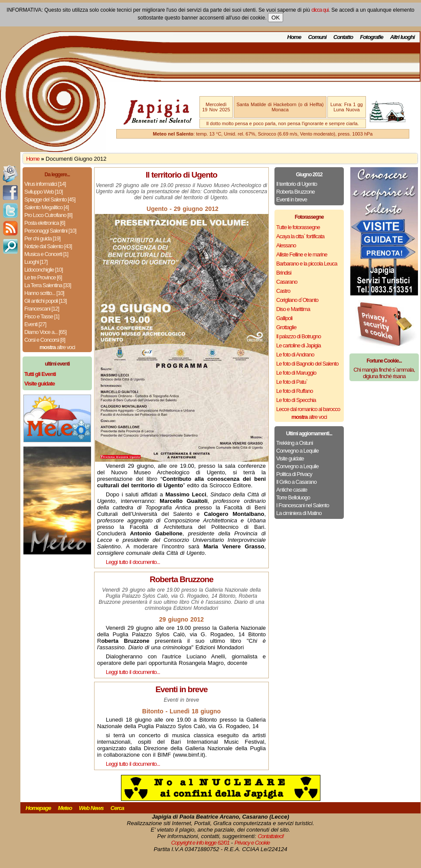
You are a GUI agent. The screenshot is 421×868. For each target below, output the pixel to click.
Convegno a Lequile (297, 451)
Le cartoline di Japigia (299, 345)
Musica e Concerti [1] (46, 254)
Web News (91, 808)
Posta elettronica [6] (45, 223)
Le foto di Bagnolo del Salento (307, 364)
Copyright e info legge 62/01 (201, 843)
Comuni (317, 37)
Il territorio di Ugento (297, 184)
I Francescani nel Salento (303, 505)
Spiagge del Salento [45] (50, 199)
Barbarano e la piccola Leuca (307, 264)
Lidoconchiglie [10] (44, 270)
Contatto (343, 37)
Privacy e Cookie (252, 843)
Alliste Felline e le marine (302, 254)
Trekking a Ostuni (294, 443)
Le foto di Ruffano (294, 391)
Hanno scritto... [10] (44, 293)
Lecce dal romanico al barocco (308, 409)
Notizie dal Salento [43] (48, 246)
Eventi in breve (292, 199)
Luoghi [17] (36, 262)
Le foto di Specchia (296, 400)
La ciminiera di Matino (299, 513)
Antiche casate (292, 490)
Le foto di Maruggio (296, 373)
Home (294, 37)
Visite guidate (290, 458)
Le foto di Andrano (295, 355)
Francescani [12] (42, 309)
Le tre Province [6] (43, 277)
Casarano (287, 282)
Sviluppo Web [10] (43, 192)
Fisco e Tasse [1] (42, 316)
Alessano (286, 245)
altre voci (57, 347)
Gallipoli (284, 318)
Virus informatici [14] (45, 184)
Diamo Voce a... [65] (45, 332)
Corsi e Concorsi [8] (45, 340)
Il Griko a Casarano (296, 482)
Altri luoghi (403, 37)
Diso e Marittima (293, 309)
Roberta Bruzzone (295, 192)
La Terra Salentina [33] (48, 285)
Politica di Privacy (294, 474)
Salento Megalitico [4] (46, 207)
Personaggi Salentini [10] (50, 231)
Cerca (117, 808)
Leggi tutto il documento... (133, 562)
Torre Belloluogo (293, 497)
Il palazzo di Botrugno (299, 336)
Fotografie (372, 37)
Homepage (38, 808)
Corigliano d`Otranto (297, 300)
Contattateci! (271, 836)
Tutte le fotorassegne (298, 227)
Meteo (65, 808)
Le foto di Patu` (292, 382)
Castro (283, 291)
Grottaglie (286, 327)
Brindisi (284, 273)
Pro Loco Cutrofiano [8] (48, 215)
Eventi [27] (35, 324)
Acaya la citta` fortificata (300, 236)
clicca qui (320, 10)
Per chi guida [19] (42, 238)
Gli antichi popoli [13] (46, 301)
